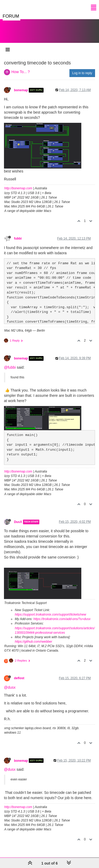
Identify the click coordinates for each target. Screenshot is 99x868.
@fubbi (10, 367)
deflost (19, 678)
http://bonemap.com (18, 188)
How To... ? (21, 72)
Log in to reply (82, 73)
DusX (18, 522)
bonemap (21, 90)
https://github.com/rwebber (33, 642)
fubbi (18, 238)
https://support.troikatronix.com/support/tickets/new (50, 615)
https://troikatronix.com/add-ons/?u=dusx (62, 619)
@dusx (10, 687)
